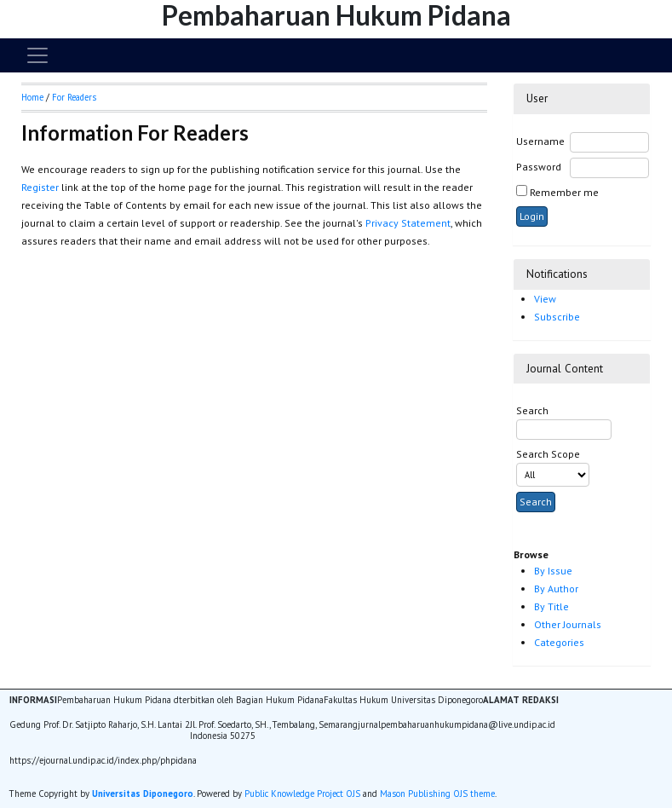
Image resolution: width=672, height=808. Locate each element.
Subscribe (557, 317)
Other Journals (568, 624)
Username (540, 141)
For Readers (74, 97)
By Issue (553, 571)
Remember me (564, 192)
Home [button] (32, 97)
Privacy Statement (408, 223)
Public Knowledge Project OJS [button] (302, 794)
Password (539, 167)
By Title (551, 606)
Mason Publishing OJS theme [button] (437, 794)
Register (40, 187)
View (545, 299)
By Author (556, 589)
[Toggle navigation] (37, 55)
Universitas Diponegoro (143, 794)
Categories (559, 642)
